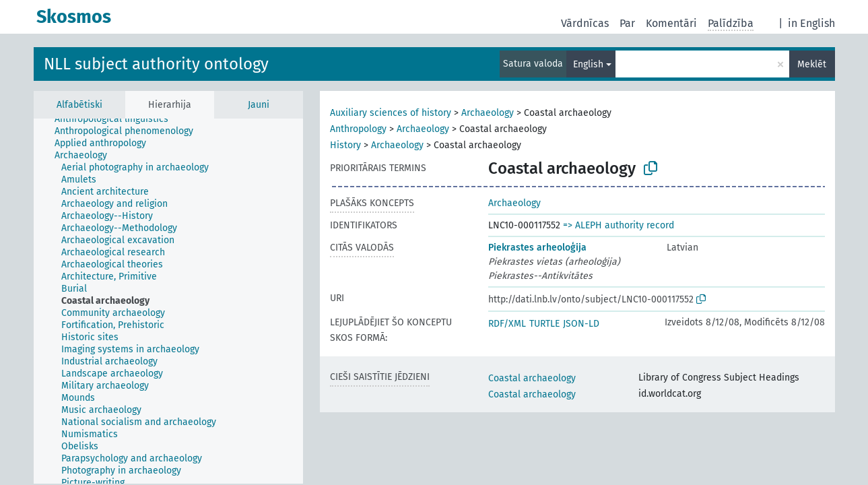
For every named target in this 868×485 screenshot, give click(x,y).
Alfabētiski (79, 105)
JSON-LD (581, 324)
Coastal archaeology (532, 378)
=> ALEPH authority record (619, 225)
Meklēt (812, 64)
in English (811, 23)
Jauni (259, 105)
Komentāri (671, 23)
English (588, 64)
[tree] (168, 301)
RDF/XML (507, 324)
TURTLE (544, 324)
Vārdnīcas (585, 23)
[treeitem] (117, 119)
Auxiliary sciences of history (391, 113)
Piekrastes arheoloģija (537, 248)
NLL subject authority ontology (156, 64)
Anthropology (358, 129)
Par (627, 23)
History (345, 145)
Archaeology (488, 113)
